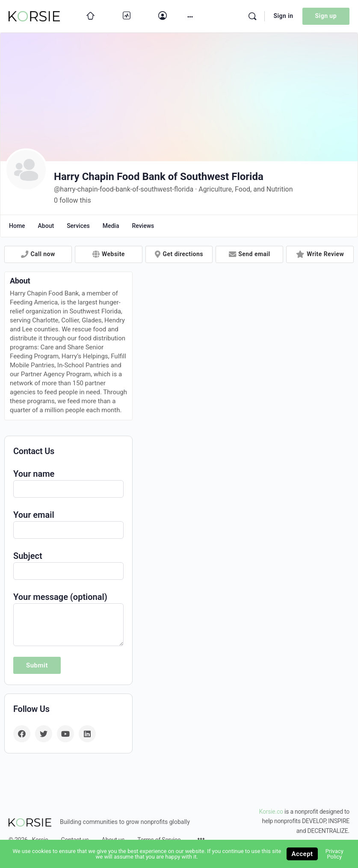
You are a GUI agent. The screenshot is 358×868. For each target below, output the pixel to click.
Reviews (143, 226)
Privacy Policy (334, 854)
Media (111, 226)
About (46, 226)
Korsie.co (271, 812)
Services (78, 226)
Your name (68, 482)
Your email (68, 523)
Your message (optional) (68, 603)
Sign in (283, 16)
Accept (302, 854)
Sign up (326, 16)
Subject (68, 564)
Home (17, 226)
